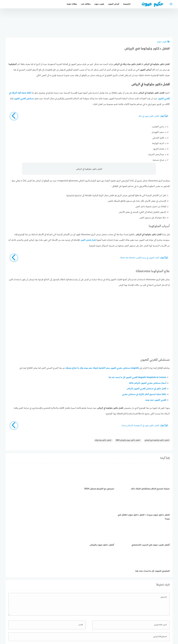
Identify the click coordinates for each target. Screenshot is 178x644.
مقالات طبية (72, 4)
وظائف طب (86, 4)
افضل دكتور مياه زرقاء (103, 439)
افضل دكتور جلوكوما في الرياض (157, 439)
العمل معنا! (82, 627)
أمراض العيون (114, 4)
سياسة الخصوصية (98, 627)
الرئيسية (127, 4)
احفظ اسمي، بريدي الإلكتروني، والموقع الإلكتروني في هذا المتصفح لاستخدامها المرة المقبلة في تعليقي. (123, 592)
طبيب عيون (99, 4)
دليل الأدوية (69, 627)
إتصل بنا (113, 627)
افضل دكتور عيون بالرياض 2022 (128, 439)
